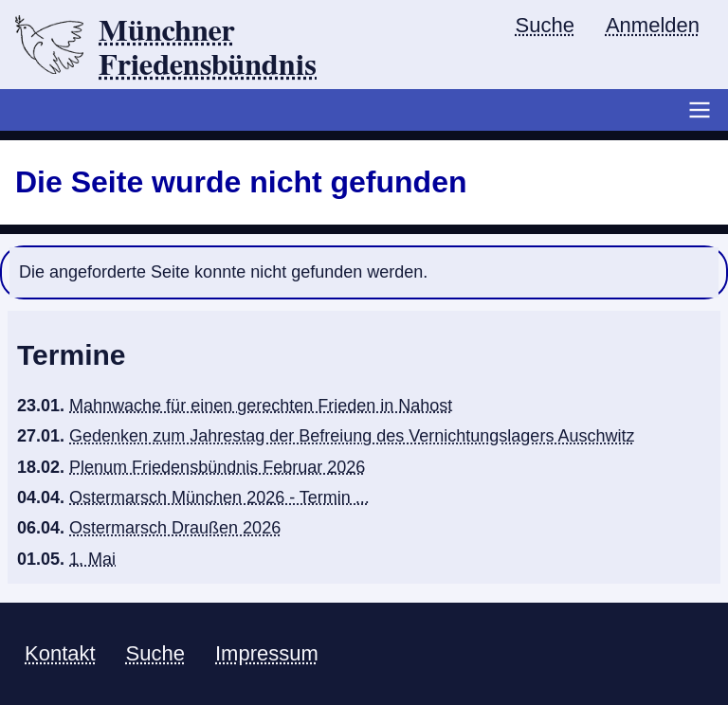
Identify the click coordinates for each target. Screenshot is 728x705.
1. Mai (92, 559)
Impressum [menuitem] (267, 653)
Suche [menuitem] (545, 25)
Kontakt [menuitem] (60, 653)
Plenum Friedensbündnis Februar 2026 (217, 467)
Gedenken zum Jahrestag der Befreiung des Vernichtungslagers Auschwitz (352, 436)
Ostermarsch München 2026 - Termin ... (219, 497)
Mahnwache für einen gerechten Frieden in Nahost (261, 406)
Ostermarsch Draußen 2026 (175, 528)
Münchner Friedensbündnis (208, 48)
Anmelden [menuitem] (653, 25)
